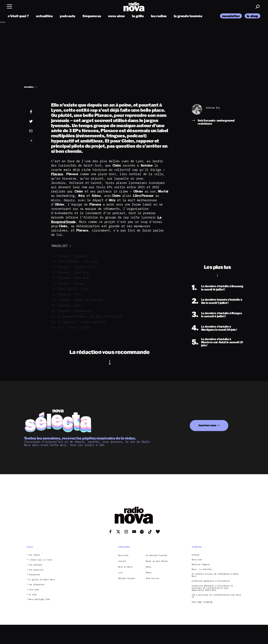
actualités (44, 16)
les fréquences (37, 585)
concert (122, 561)
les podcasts (35, 565)
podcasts (68, 16)
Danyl (149, 567)
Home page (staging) (202, 602)
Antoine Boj (213, 108)
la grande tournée (188, 16)
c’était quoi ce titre (40, 560)
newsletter (231, 16)
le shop (252, 16)
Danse (149, 573)
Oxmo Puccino (152, 578)
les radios (159, 16)
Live (121, 573)
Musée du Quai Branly (157, 561)
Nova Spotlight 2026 (39, 599)
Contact (196, 555)
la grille (138, 16)
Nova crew (197, 560)
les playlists (36, 570)
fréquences (92, 16)
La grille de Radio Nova (42, 580)
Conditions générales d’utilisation (211, 581)
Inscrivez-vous (207, 425)
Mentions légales (201, 565)
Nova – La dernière (202, 569)
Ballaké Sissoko (127, 578)
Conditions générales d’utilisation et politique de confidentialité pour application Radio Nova (212, 588)
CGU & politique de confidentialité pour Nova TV (216, 596)
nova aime (116, 16)
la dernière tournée (156, 555)
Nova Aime (123, 555)
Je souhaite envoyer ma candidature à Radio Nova (215, 575)
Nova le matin (126, 567)
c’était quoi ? (18, 16)
